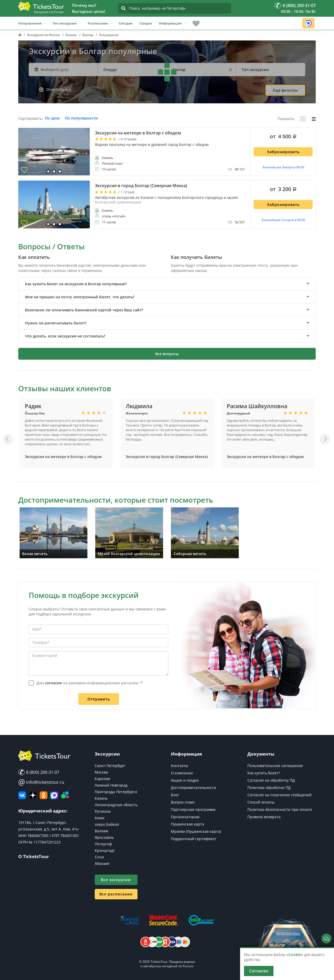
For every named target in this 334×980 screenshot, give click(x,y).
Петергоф (103, 844)
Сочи (99, 857)
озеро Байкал (107, 824)
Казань (101, 798)
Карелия (102, 779)
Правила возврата (264, 817)
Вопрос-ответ (183, 802)
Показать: (286, 119)
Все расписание (116, 894)
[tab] (167, 284)
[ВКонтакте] (22, 795)
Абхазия (102, 863)
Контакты (180, 766)
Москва (101, 772)
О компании (182, 773)
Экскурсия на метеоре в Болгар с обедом (63, 457)
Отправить (99, 699)
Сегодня (126, 23)
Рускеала (103, 811)
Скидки (146, 23)
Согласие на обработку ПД (271, 780)
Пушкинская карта (187, 824)
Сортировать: (31, 119)
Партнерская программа (193, 809)
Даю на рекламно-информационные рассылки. (89, 683)
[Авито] (65, 795)
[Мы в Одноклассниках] (44, 795)
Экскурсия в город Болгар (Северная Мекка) (167, 457)
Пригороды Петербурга (116, 792)
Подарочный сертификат (194, 839)
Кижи (100, 818)
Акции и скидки (185, 780)
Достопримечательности (193, 788)
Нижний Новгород (111, 785)
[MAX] (54, 795)
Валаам (101, 831)
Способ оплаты (261, 802)
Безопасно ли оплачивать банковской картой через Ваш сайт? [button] (84, 310)
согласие (53, 683)
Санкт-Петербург (110, 766)
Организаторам (185, 817)
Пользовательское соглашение (275, 766)
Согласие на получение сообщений (279, 795)
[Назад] (8, 439)
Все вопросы (167, 354)
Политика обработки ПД (269, 788)
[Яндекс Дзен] (33, 795)
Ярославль (104, 837)
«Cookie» (295, 955)
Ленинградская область (116, 805)
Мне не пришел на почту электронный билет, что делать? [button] (80, 297)
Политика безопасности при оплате (280, 809)
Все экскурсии (116, 880)
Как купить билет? (264, 773)
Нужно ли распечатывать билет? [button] (56, 323)
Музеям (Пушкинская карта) (196, 831)
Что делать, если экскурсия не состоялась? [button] (65, 336)
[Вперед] (325, 439)
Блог (175, 795)
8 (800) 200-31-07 (39, 772)
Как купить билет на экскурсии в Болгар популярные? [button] (76, 284)
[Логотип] (41, 6)
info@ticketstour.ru (41, 782)
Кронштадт (105, 850)
